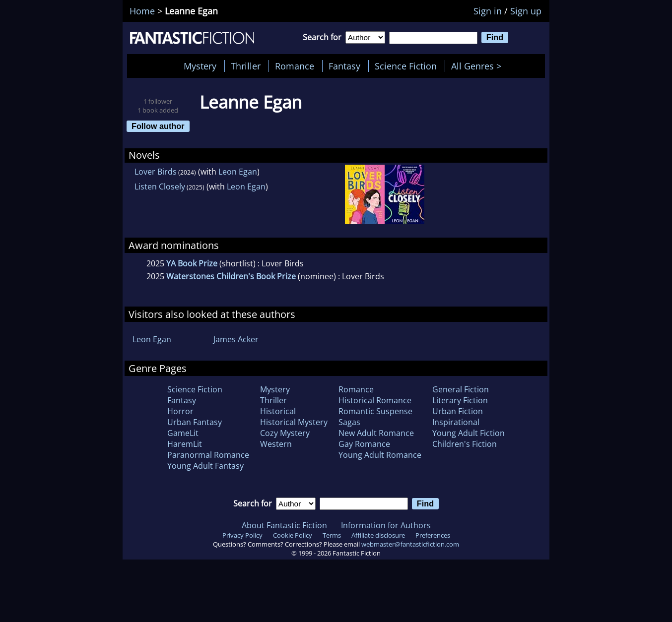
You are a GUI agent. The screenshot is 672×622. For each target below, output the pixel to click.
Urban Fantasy (195, 422)
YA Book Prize (192, 263)
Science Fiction (406, 66)
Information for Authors (386, 525)
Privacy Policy (242, 535)
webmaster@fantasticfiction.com (410, 544)
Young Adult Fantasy (205, 466)
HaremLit (185, 444)
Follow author (158, 126)
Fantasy (344, 66)
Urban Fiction (458, 411)
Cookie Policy (293, 535)
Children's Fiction (465, 444)
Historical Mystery (294, 422)
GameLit (183, 433)
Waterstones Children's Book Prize (231, 276)
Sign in (488, 11)
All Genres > (479, 66)
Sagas (349, 422)
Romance (295, 66)
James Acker (236, 339)
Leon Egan (238, 172)
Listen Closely (160, 187)
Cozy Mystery (285, 433)
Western (276, 444)
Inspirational (456, 422)
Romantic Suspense (375, 411)
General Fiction (461, 389)
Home (142, 11)
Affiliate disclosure (378, 535)
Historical (278, 411)
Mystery (200, 66)
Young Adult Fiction (469, 433)
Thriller (246, 66)
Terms (332, 535)
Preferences (433, 535)
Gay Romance (364, 444)
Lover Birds (156, 172)
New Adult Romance (376, 433)
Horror (180, 411)
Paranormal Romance (208, 455)
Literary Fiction (460, 400)
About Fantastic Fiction (284, 525)
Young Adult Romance (380, 455)
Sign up (526, 11)
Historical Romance (375, 400)
